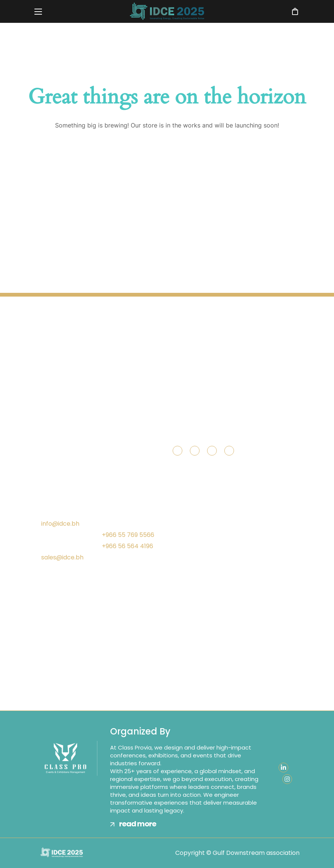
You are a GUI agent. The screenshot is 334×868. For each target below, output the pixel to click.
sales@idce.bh (62, 557)
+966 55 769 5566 (128, 535)
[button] (295, 11)
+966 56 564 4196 (127, 546)
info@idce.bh (60, 524)
